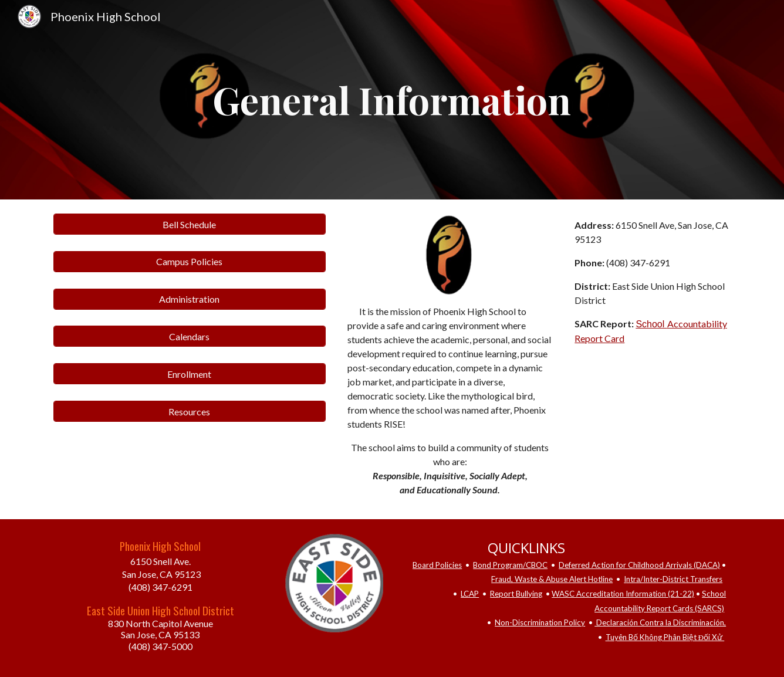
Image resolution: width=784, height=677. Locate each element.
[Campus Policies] (190, 261)
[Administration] (190, 299)
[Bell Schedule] (190, 224)
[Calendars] (190, 336)
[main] (392, 100)
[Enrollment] (190, 374)
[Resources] (190, 412)
